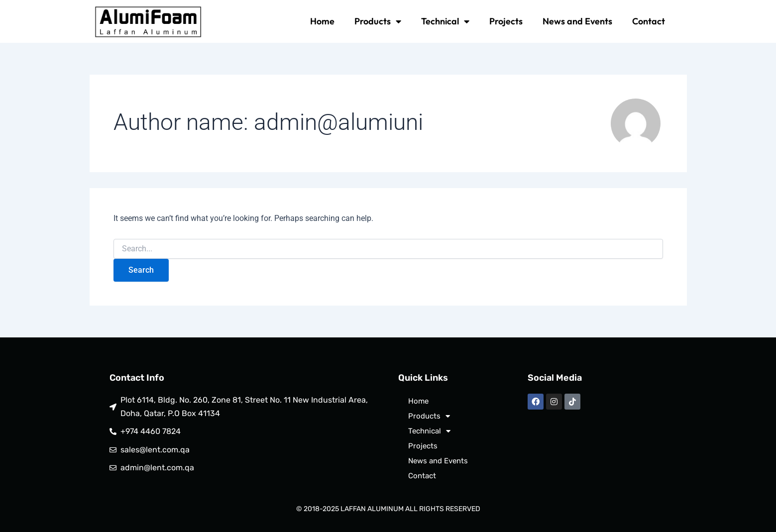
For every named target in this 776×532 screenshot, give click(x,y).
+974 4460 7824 (151, 431)
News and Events (577, 21)
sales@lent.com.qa (155, 450)
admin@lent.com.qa (157, 468)
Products (378, 21)
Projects (506, 21)
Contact (649, 21)
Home (322, 21)
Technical (445, 21)
